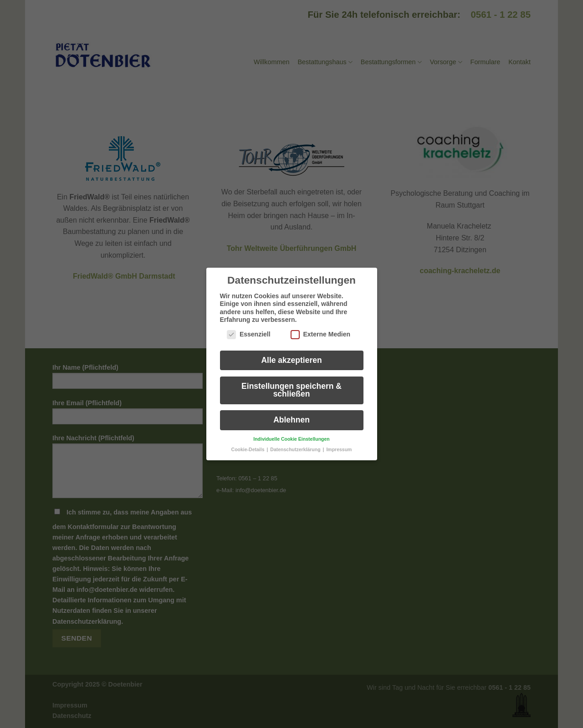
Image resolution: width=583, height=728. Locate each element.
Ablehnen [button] (291, 413)
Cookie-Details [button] (249, 443)
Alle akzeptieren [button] (291, 353)
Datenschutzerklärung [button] (296, 443)
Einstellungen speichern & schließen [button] (291, 383)
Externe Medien (320, 328)
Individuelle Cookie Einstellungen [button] (291, 432)
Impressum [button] (339, 443)
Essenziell (249, 328)
